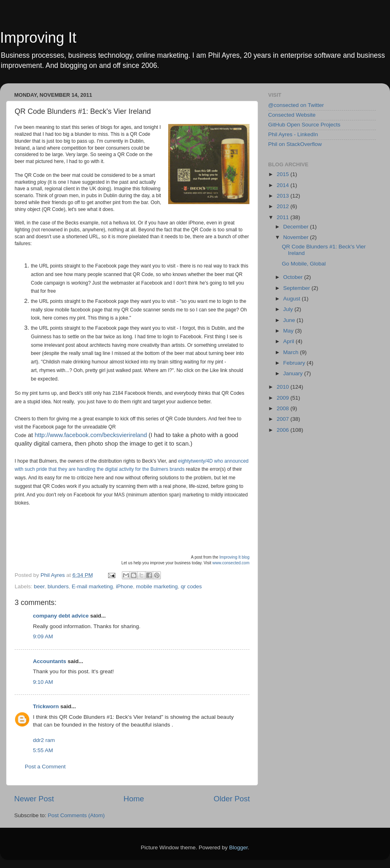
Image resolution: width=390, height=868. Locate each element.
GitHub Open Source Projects (304, 125)
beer (39, 586)
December (297, 227)
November (297, 237)
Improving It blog (234, 557)
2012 (284, 206)
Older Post (232, 799)
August (292, 299)
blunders (58, 586)
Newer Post (34, 799)
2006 (284, 430)
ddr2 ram (44, 740)
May (289, 331)
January (294, 373)
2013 (284, 196)
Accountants (50, 661)
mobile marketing (157, 586)
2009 (284, 398)
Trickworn (46, 706)
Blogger (238, 847)
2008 (284, 408)
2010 (284, 387)
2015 (284, 174)
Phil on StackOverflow (295, 144)
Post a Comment (45, 767)
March (291, 352)
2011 (284, 217)
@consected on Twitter (296, 105)
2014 (284, 185)
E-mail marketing (92, 586)
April (289, 341)
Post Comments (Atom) (76, 815)
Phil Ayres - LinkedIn (293, 134)
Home (134, 799)
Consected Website (292, 115)
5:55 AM (43, 750)
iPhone (124, 586)
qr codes (191, 586)
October (294, 277)
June (290, 320)
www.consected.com (231, 563)
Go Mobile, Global (304, 264)
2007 (284, 419)
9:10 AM (43, 682)
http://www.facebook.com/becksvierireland (91, 435)
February (295, 363)
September (297, 288)
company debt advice (61, 616)
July (289, 309)
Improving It (38, 38)
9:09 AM (43, 636)
